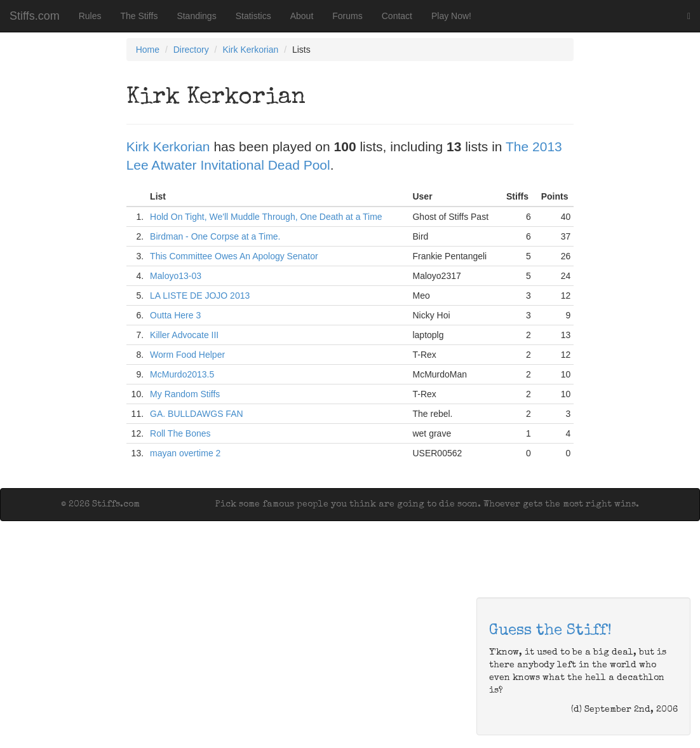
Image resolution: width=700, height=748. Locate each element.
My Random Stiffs (185, 394)
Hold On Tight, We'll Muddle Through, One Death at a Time (266, 217)
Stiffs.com (35, 16)
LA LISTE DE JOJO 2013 (200, 296)
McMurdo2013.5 (182, 374)
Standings (196, 16)
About (302, 16)
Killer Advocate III (184, 335)
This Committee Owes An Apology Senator (234, 256)
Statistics (253, 16)
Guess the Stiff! (550, 631)
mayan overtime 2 (185, 453)
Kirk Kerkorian (250, 50)
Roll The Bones (180, 433)
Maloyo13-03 (176, 276)
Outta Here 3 (175, 315)
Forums (347, 16)
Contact (397, 16)
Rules (90, 16)
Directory (191, 50)
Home (148, 50)
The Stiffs (139, 16)
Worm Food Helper (187, 355)
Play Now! (451, 16)
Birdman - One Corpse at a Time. (215, 236)
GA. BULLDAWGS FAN (197, 414)
